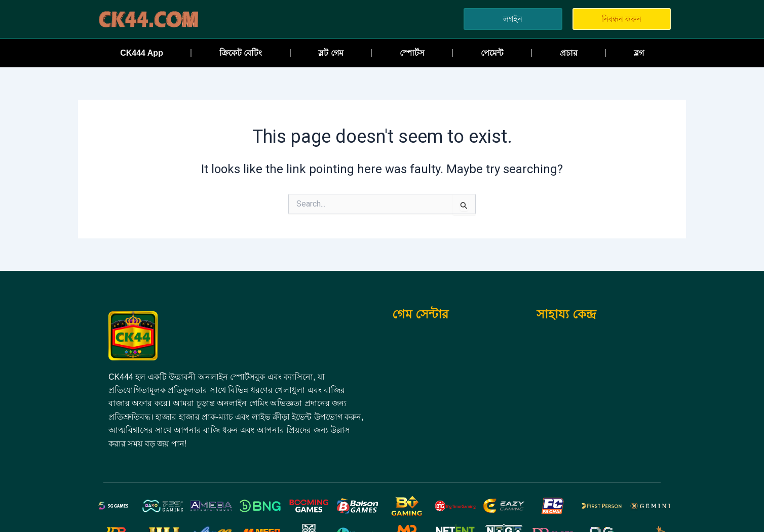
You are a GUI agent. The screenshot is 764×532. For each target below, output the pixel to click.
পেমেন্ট (492, 53)
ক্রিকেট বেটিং (241, 53)
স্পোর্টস (412, 53)
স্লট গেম (331, 53)
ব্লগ (639, 53)
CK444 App (142, 53)
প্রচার (569, 53)
